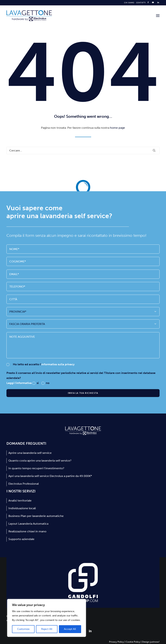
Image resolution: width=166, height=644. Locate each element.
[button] (158, 16)
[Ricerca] (83, 150)
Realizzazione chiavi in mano (27, 531)
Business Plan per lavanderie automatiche (36, 516)
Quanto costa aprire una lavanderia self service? (40, 461)
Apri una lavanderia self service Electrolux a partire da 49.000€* (50, 476)
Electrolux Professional (24, 484)
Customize (23, 629)
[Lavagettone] (29, 16)
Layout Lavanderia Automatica (28, 524)
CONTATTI (141, 3)
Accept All (70, 629)
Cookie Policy (133, 642)
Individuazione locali (22, 508)
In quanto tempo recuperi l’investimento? (36, 468)
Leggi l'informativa (19, 383)
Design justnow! (151, 642)
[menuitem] (129, 3)
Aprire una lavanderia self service (30, 453)
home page (117, 128)
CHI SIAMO (129, 3)
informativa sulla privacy (58, 364)
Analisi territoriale (20, 501)
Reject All (47, 629)
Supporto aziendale (21, 539)
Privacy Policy (116, 642)
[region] (47, 618)
